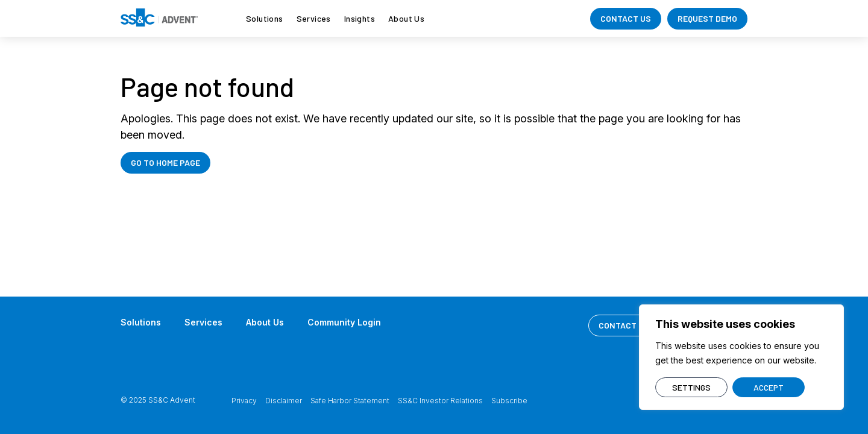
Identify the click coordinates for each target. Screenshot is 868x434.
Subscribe (509, 401)
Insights (360, 18)
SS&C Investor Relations (440, 401)
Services (314, 18)
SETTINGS (691, 387)
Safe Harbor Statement (350, 401)
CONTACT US (626, 18)
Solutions (265, 18)
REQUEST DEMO (707, 18)
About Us (406, 18)
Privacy (244, 401)
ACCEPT (769, 387)
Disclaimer (284, 401)
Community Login (344, 322)
